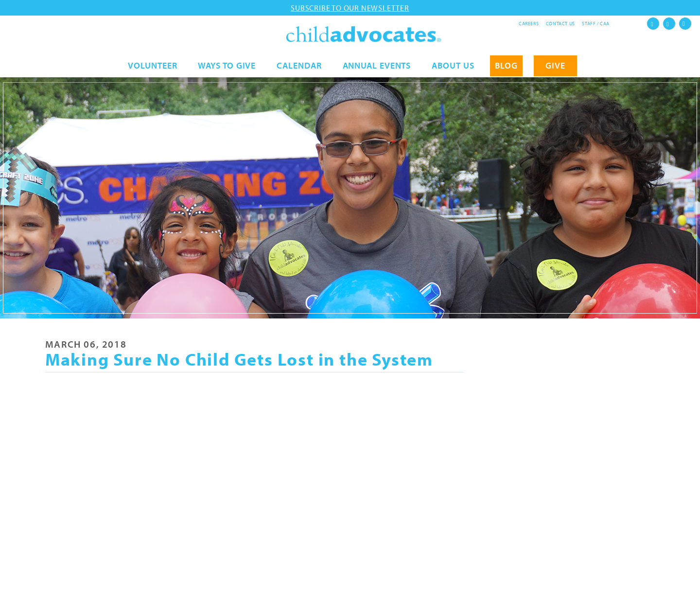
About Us (453, 66)
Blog (506, 66)
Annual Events (377, 66)
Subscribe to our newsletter (350, 8)
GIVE (555, 66)
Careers (529, 24)
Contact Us (560, 24)
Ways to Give (227, 66)
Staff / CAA (596, 24)
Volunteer (152, 66)
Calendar (299, 66)
